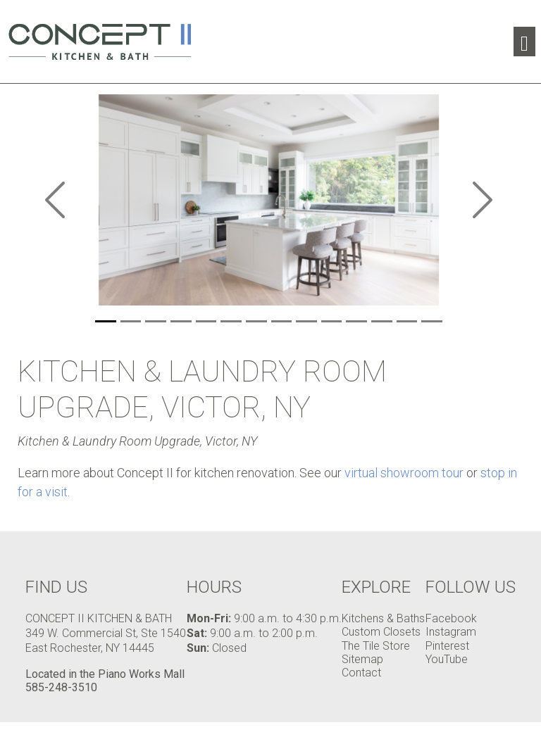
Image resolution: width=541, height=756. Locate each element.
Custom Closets (381, 632)
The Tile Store (376, 646)
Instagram (451, 632)
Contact (361, 673)
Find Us (56, 587)
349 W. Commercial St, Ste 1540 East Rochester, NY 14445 (106, 641)
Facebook (451, 618)
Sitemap (362, 659)
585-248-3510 (61, 687)
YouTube (447, 659)
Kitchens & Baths (383, 618)
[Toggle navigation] (524, 42)
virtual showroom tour (404, 473)
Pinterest (447, 646)
